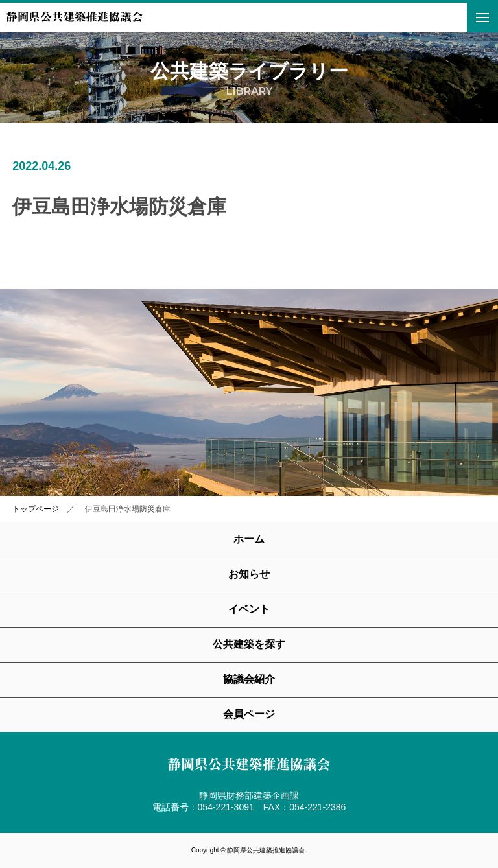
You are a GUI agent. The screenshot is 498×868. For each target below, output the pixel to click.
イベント (249, 609)
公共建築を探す (249, 644)
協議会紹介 (249, 679)
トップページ (36, 509)
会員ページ (249, 714)
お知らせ (249, 574)
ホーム (249, 539)
